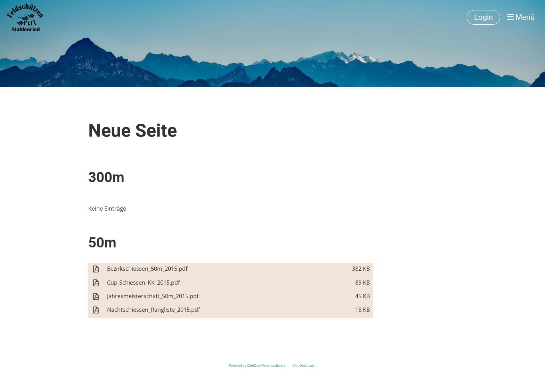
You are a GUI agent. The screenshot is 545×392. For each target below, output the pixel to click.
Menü (521, 17)
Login (483, 17)
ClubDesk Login (304, 365)
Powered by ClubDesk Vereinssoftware (257, 365)
